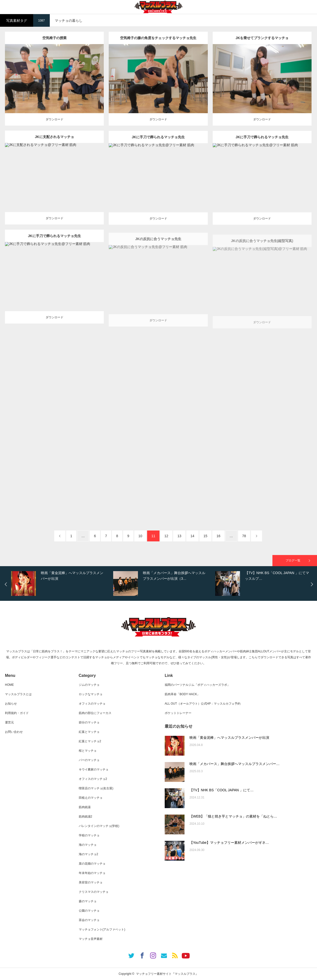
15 (206, 536)
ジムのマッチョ (89, 685)
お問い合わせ (14, 732)
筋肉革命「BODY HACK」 (182, 694)
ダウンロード (54, 120)
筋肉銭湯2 (86, 817)
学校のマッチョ (89, 835)
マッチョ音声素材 (91, 939)
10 (140, 536)
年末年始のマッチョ (92, 873)
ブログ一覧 (293, 560)
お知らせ (11, 704)
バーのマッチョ (89, 760)
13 (179, 536)
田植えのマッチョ (91, 798)
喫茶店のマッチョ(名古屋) (96, 788)
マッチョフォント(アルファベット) (102, 929)
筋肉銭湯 (85, 807)
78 (244, 536)
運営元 (9, 722)
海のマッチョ (88, 845)
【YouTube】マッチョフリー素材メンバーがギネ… (229, 843)
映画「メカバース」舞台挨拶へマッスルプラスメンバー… (235, 764)
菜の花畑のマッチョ (92, 864)
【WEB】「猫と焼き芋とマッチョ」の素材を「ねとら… (233, 816)
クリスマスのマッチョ (94, 892)
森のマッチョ (88, 901)
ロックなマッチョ (91, 694)
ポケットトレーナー (178, 713)
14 (192, 536)
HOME (9, 685)
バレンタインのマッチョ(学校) (99, 826)
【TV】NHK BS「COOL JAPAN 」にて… (222, 790)
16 (218, 536)
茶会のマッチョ (89, 920)
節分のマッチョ (89, 722)
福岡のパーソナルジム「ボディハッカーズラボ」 (197, 685)
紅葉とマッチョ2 (90, 741)
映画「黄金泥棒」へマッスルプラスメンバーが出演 (229, 738)
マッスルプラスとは (18, 694)
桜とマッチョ (88, 751)
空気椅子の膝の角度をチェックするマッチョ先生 (158, 47)
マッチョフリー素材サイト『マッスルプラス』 (167, 974)
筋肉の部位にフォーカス (95, 713)
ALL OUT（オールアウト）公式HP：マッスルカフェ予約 (203, 704)
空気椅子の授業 (54, 39)
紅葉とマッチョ (89, 732)
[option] (61, 583)
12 (166, 536)
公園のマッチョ (89, 911)
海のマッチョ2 (89, 854)
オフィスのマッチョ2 (93, 779)
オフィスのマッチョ (92, 704)
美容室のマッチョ (91, 882)
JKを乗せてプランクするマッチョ (262, 47)
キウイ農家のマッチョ (94, 769)
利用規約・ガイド (17, 713)
